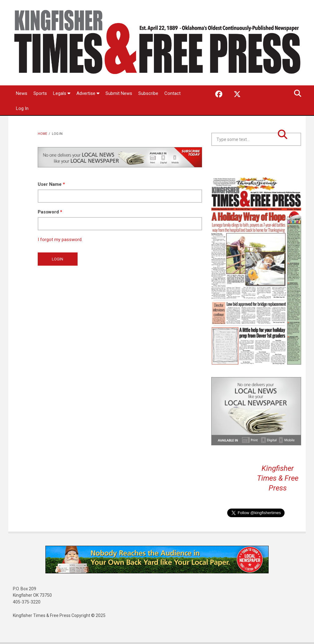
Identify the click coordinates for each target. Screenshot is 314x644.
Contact (172, 93)
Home (42, 134)
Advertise (88, 93)
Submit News (119, 93)
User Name (51, 184)
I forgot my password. (60, 240)
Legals (62, 93)
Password (50, 212)
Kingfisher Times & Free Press (278, 478)
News (22, 93)
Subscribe (148, 93)
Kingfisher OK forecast (300, 161)
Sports (40, 93)
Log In (22, 108)
